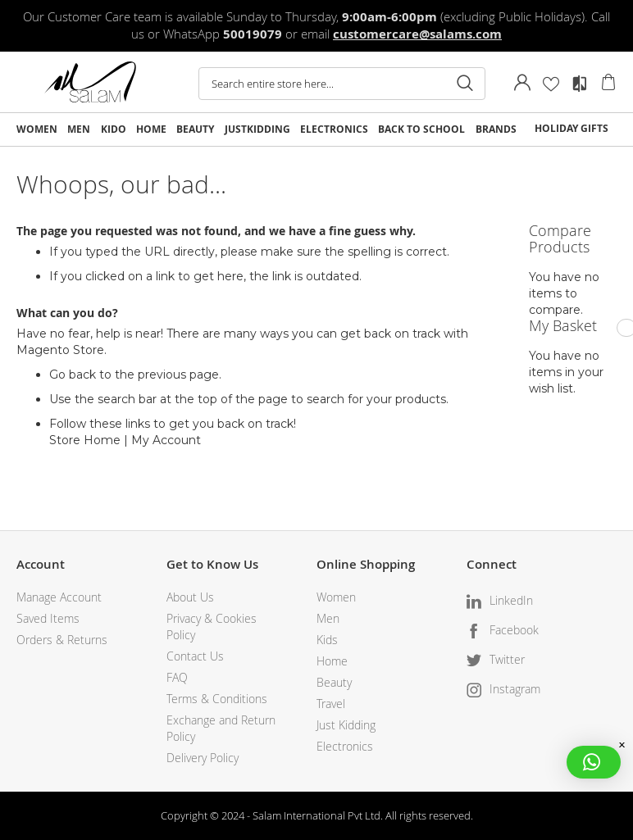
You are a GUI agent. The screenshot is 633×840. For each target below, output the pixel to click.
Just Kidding (346, 725)
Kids (327, 640)
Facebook (514, 630)
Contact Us (195, 656)
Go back (73, 375)
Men (328, 618)
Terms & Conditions (217, 699)
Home (332, 661)
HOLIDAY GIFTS (572, 128)
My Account (166, 440)
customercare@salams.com (417, 34)
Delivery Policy (203, 758)
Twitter (507, 659)
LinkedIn (511, 600)
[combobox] (342, 84)
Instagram (515, 689)
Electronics (345, 746)
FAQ (177, 677)
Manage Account (59, 597)
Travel (331, 704)
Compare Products (580, 84)
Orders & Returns (62, 640)
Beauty (334, 682)
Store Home (85, 440)
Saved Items (48, 618)
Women (336, 597)
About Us (190, 597)
